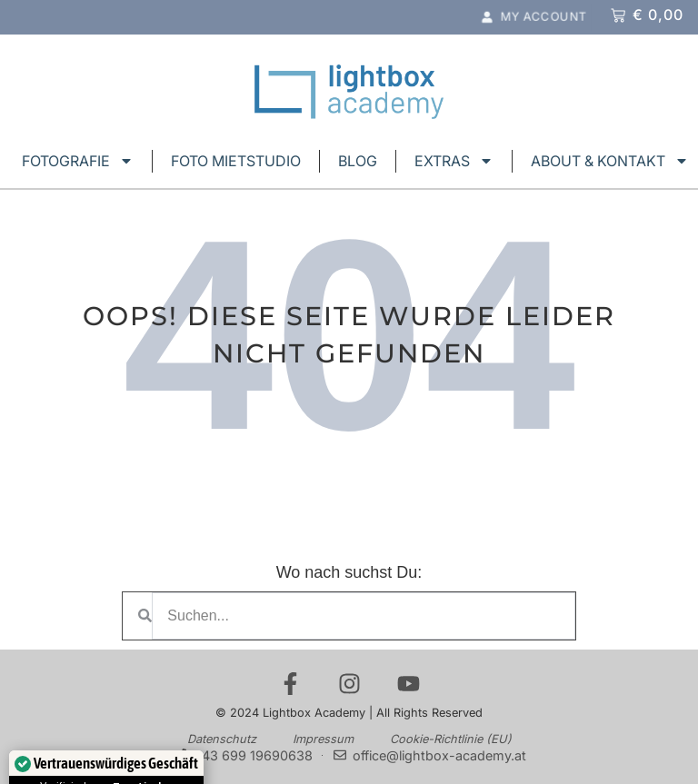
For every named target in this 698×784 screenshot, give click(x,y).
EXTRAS (454, 161)
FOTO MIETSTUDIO (236, 161)
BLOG (358, 161)
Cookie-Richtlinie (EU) (451, 739)
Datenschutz (222, 739)
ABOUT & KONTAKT (610, 161)
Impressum (323, 739)
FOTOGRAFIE (78, 161)
